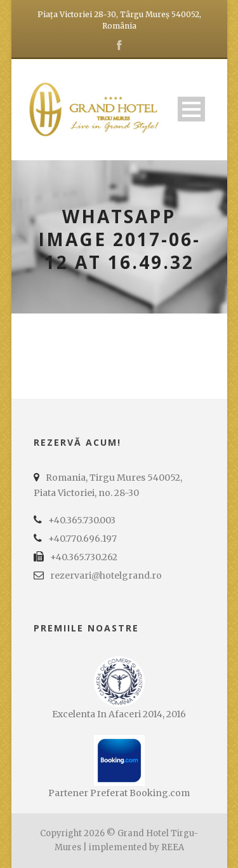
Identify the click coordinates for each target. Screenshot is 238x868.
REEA (173, 847)
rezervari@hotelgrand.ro (106, 575)
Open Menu (191, 109)
